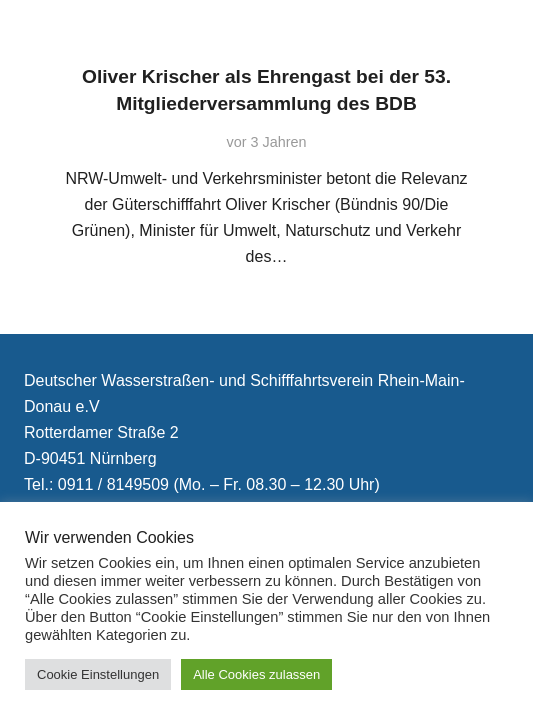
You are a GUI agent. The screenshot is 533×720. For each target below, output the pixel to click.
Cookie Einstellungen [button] (98, 674)
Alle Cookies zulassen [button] (256, 674)
